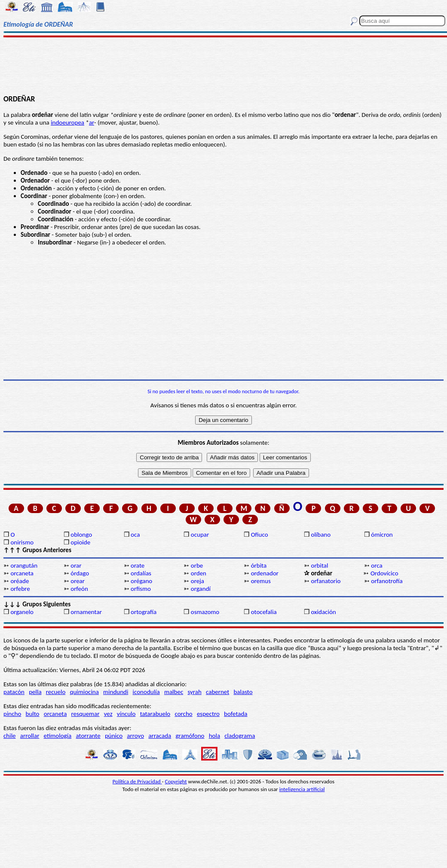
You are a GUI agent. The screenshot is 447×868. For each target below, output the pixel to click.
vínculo (126, 714)
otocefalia (264, 612)
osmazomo (205, 612)
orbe (197, 565)
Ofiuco (260, 535)
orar (76, 565)
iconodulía (146, 692)
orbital (319, 565)
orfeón (79, 589)
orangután (24, 565)
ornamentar (86, 612)
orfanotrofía (387, 581)
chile (10, 736)
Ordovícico (384, 573)
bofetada (236, 714)
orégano (141, 581)
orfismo (141, 589)
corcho (183, 714)
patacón (14, 692)
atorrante (88, 736)
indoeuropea (67, 122)
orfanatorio (326, 581)
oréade (20, 581)
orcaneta (22, 573)
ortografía (144, 612)
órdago (80, 573)
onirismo (22, 542)
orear (78, 581)
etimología (58, 736)
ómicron (382, 535)
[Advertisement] (224, 65)
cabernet (217, 692)
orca (377, 565)
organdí (201, 589)
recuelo (56, 692)
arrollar (30, 736)
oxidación (323, 612)
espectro (208, 714)
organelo (22, 612)
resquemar (86, 714)
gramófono (190, 736)
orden (199, 573)
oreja (197, 581)
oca (135, 535)
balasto (243, 692)
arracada (160, 736)
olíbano (321, 535)
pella (35, 692)
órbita (259, 565)
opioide (80, 542)
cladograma (240, 736)
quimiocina (84, 692)
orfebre (20, 589)
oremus (261, 581)
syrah (194, 692)
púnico (114, 736)
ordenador (265, 573)
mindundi (116, 692)
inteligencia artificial (302, 789)
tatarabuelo (155, 714)
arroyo (135, 736)
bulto (33, 714)
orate (138, 565)
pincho (12, 714)
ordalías (141, 573)
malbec (174, 692)
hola (214, 736)
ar (92, 122)
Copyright (176, 781)
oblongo (81, 535)
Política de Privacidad (137, 781)
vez (108, 714)
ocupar (200, 535)
